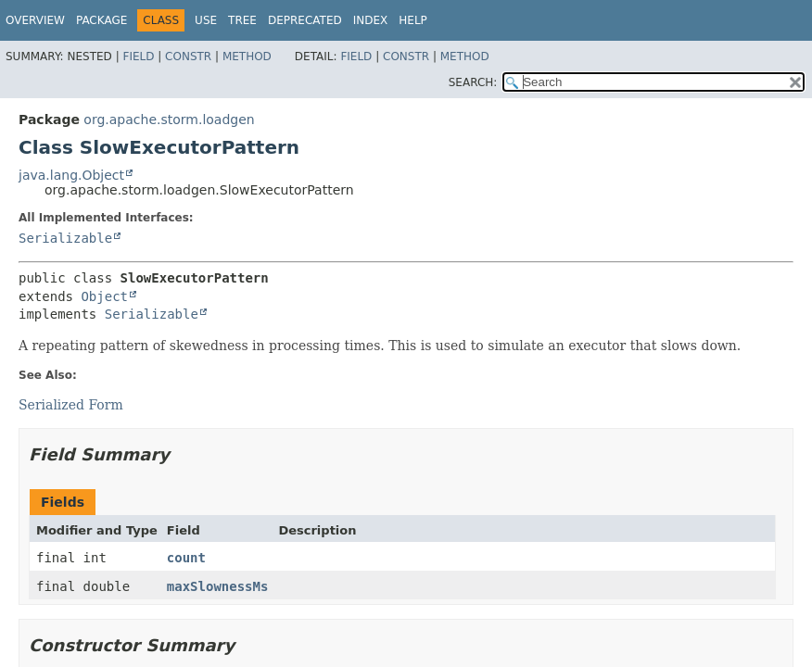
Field (138, 57)
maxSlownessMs (218, 586)
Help (413, 20)
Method (247, 57)
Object (104, 296)
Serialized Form (71, 405)
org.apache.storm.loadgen (169, 120)
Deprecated (305, 20)
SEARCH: (473, 82)
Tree (242, 20)
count (186, 558)
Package (101, 20)
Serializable (65, 238)
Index (371, 20)
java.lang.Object (71, 175)
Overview (35, 20)
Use (206, 20)
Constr (188, 57)
